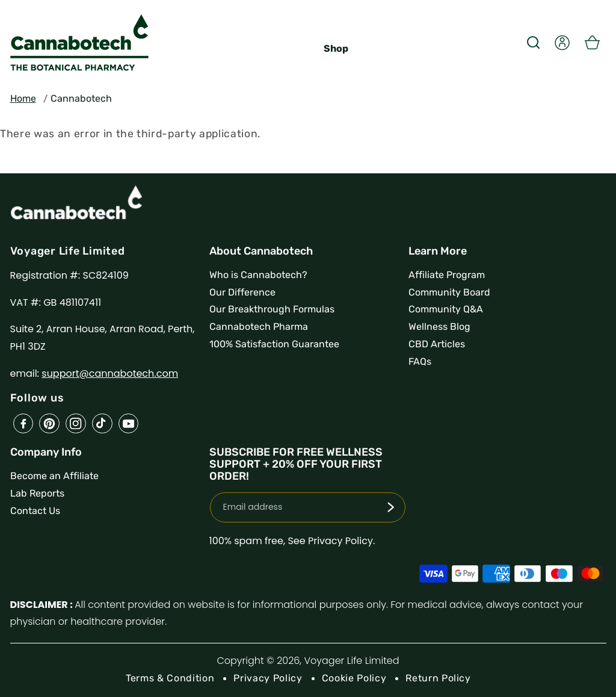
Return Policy (438, 678)
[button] (533, 42)
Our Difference (242, 292)
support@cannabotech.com (110, 373)
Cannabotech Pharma (259, 327)
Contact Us (35, 511)
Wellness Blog (439, 327)
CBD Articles (437, 344)
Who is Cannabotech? (258, 275)
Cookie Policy (354, 678)
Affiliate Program (447, 275)
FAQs (420, 361)
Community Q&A (446, 309)
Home (23, 98)
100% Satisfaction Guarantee (274, 344)
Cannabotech (81, 98)
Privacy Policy (268, 678)
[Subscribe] (390, 507)
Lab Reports (37, 493)
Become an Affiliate (54, 476)
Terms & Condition (170, 678)
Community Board (449, 292)
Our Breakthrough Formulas (272, 309)
